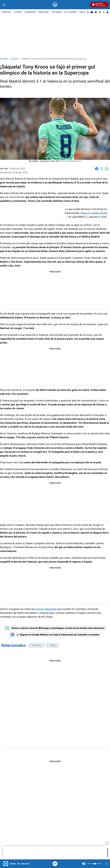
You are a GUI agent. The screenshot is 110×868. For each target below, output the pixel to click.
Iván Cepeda (57, 12)
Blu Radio (4, 59)
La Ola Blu (18, 12)
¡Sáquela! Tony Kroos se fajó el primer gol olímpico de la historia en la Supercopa (54, 59)
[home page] (55, 5)
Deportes (15, 59)
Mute (84, 864)
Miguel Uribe (44, 12)
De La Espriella (70, 12)
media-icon (55, 864)
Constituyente (30, 12)
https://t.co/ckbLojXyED (94, 213)
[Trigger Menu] (4, 5)
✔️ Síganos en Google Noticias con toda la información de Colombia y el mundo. (55, 635)
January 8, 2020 (97, 217)
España (52, 645)
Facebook (97, 169)
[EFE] (6, 169)
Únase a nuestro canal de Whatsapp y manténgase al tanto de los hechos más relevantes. (55, 628)
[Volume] (95, 864)
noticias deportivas (46, 609)
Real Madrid (36, 645)
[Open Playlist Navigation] (107, 864)
